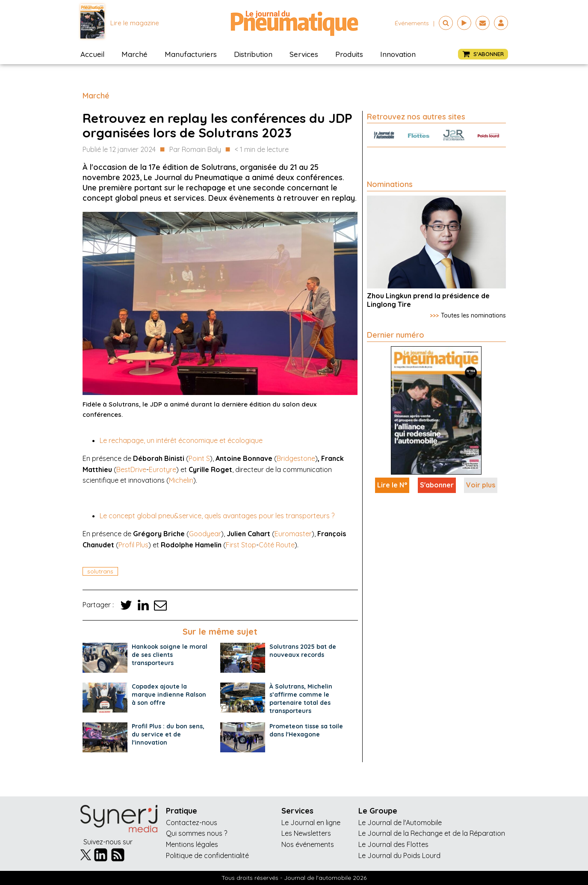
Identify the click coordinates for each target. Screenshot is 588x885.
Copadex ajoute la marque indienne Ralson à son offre (169, 695)
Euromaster (293, 534)
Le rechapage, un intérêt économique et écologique (181, 440)
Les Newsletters (306, 833)
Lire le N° (392, 485)
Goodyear (205, 534)
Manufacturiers (191, 54)
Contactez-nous (192, 823)
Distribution (253, 54)
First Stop (241, 545)
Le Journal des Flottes (393, 844)
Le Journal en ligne (311, 823)
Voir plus (481, 485)
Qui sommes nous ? (196, 833)
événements (412, 23)
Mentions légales (192, 844)
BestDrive (131, 469)
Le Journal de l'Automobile (400, 823)
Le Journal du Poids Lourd (399, 855)
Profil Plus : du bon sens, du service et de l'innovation (168, 734)
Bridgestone (296, 458)
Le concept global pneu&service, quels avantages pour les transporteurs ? (217, 516)
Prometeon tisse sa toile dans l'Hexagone (306, 730)
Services (304, 54)
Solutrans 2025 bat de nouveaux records (303, 651)
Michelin (181, 480)
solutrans (100, 571)
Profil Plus (133, 545)
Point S (199, 458)
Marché (134, 54)
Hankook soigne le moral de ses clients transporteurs (170, 655)
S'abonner (437, 485)
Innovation (398, 54)
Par (195, 150)
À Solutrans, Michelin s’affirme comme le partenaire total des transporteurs (301, 699)
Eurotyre (163, 469)
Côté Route (277, 545)
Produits (349, 54)
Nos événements (308, 844)
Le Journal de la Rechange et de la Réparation (432, 833)
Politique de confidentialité (207, 855)
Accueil (92, 54)
